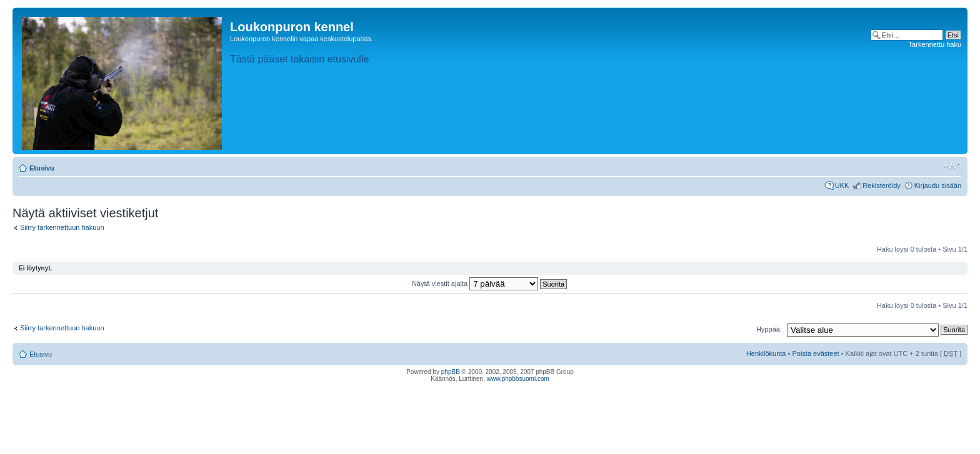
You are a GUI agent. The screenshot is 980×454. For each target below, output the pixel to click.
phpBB (451, 372)
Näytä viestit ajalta (489, 284)
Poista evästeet (815, 353)
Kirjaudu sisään (938, 185)
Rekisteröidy (882, 185)
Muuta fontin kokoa (952, 165)
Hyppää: (769, 329)
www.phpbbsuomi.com (518, 379)
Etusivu (42, 168)
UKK (842, 185)
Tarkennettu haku (935, 44)
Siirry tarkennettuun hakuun (62, 227)
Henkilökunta (766, 353)
